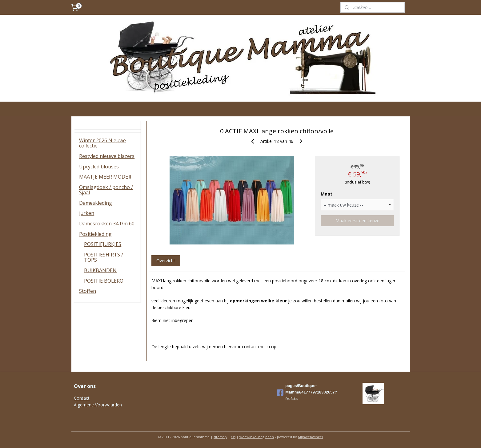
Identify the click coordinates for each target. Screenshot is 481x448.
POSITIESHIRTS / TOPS (104, 257)
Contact (82, 398)
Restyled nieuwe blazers (107, 156)
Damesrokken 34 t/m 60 (107, 224)
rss (233, 437)
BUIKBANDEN (100, 270)
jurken (87, 213)
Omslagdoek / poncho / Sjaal (106, 190)
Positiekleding (95, 234)
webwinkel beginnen (257, 437)
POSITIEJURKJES (103, 244)
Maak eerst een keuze (357, 221)
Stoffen (88, 291)
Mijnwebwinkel (310, 437)
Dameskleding (96, 203)
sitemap (220, 437)
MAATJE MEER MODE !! (105, 177)
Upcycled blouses (99, 167)
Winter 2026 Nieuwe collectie (102, 143)
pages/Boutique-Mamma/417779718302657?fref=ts (307, 392)
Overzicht (166, 261)
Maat (327, 194)
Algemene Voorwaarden (98, 405)
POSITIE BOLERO (104, 281)
